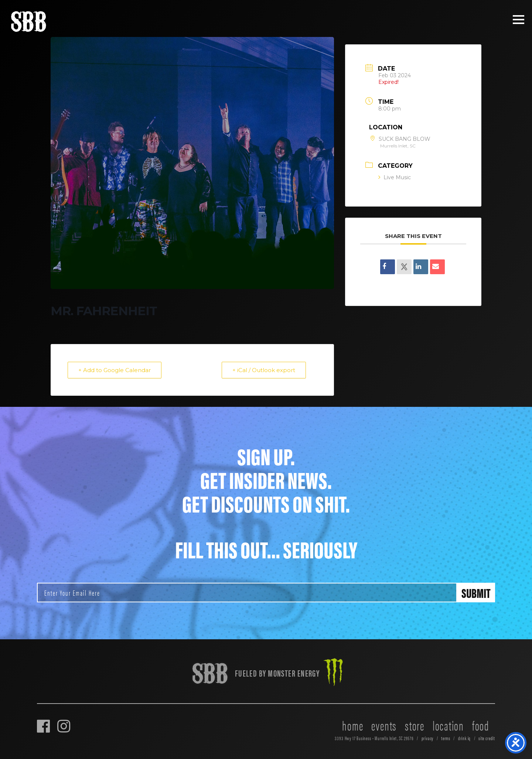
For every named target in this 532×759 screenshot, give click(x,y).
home (353, 725)
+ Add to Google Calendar (115, 370)
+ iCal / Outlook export (264, 370)
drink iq (465, 738)
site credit (487, 738)
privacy (428, 738)
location (448, 725)
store (415, 725)
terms (446, 738)
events (384, 725)
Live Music (395, 177)
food (481, 725)
